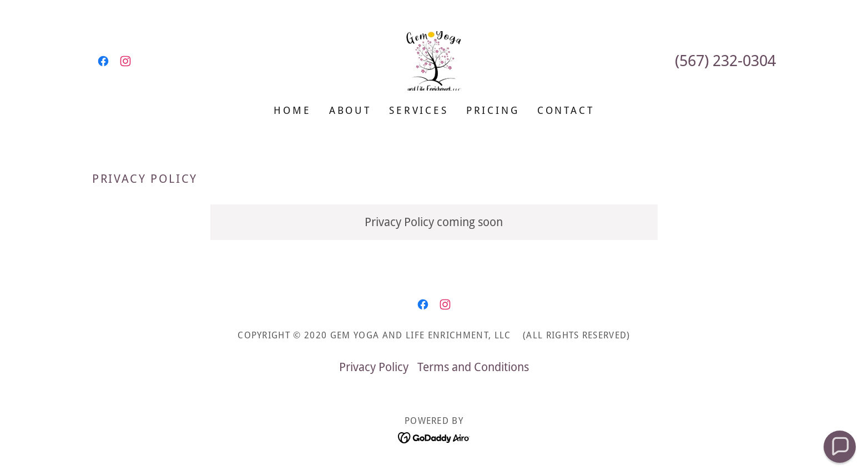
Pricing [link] (493, 110)
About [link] (350, 110)
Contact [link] (566, 110)
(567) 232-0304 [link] (725, 61)
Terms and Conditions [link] (473, 367)
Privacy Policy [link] (374, 367)
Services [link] (419, 110)
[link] (103, 61)
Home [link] (292, 110)
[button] (840, 447)
